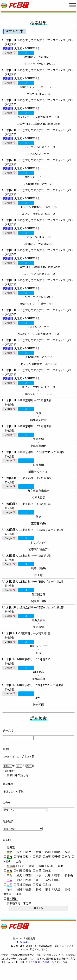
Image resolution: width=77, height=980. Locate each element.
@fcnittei (25, 942)
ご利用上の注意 (41, 962)
